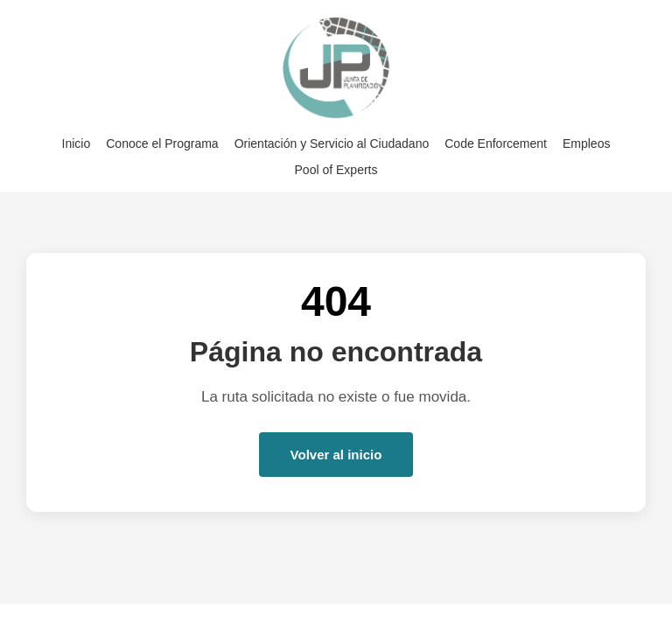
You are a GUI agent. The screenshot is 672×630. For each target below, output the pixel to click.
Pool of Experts (336, 170)
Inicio (77, 143)
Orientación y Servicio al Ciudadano (332, 143)
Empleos (586, 143)
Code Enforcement (496, 143)
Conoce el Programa (162, 143)
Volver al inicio (336, 455)
